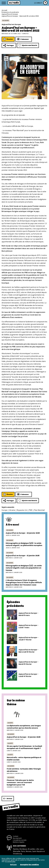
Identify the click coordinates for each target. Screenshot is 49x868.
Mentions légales (19, 842)
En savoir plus (10, 861)
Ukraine (12, 510)
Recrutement (17, 838)
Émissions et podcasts (10, 12)
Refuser (14, 865)
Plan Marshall (39, 510)
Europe (4, 510)
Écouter (8, 39)
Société (10, 723)
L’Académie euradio (20, 840)
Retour (8, 799)
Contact (16, 836)
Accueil (4, 10)
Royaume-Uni (22, 510)
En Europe (6, 20)
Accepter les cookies (30, 865)
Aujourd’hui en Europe (10, 14)
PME (31, 510)
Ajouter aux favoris (28, 45)
